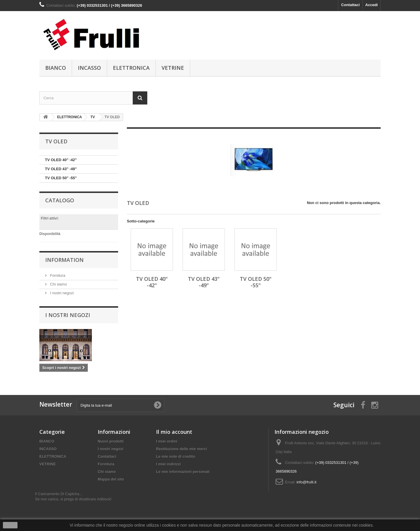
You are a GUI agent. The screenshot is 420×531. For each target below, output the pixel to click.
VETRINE (173, 68)
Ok (10, 525)
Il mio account (174, 432)
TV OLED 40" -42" (61, 160)
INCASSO (89, 68)
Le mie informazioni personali (183, 472)
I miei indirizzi (168, 464)
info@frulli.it (307, 482)
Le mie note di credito (176, 456)
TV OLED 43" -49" (61, 169)
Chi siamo (58, 284)
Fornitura (57, 275)
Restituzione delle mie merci (182, 449)
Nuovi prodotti (111, 441)
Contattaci (351, 5)
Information (64, 260)
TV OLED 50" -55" (61, 178)
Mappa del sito (111, 479)
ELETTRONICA (131, 68)
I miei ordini (167, 441)
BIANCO (56, 68)
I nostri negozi (61, 293)
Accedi (371, 5)
